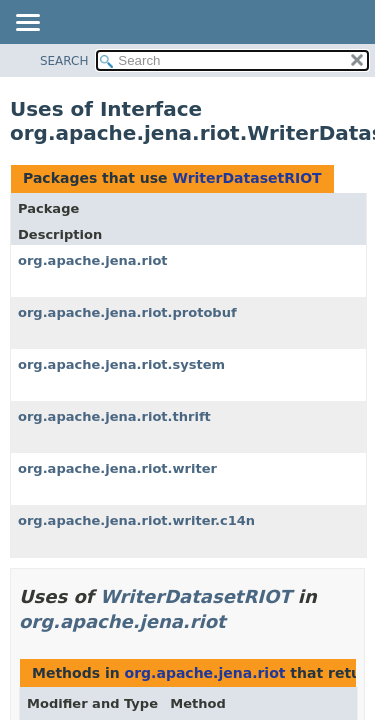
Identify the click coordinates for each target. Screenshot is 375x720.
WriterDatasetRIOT (246, 178)
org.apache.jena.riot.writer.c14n (136, 520)
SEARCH (64, 61)
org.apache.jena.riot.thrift (114, 416)
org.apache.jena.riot (93, 260)
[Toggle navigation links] (27, 24)
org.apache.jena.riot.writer (117, 468)
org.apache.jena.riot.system (121, 364)
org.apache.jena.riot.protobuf (127, 312)
